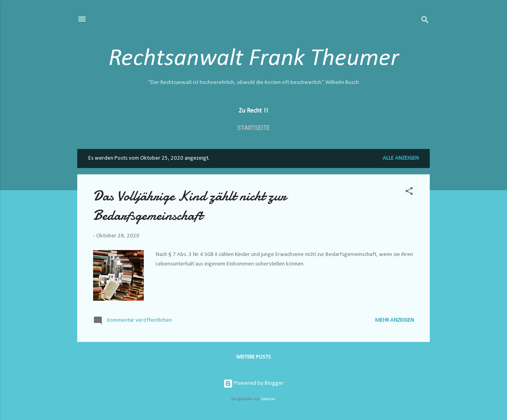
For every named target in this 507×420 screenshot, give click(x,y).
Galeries (268, 399)
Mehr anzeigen (395, 320)
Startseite (253, 128)
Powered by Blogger (253, 383)
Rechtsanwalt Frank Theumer (254, 59)
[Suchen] (425, 22)
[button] (409, 193)
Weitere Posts (253, 357)
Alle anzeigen (401, 158)
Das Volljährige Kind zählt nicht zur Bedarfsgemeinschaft (190, 206)
